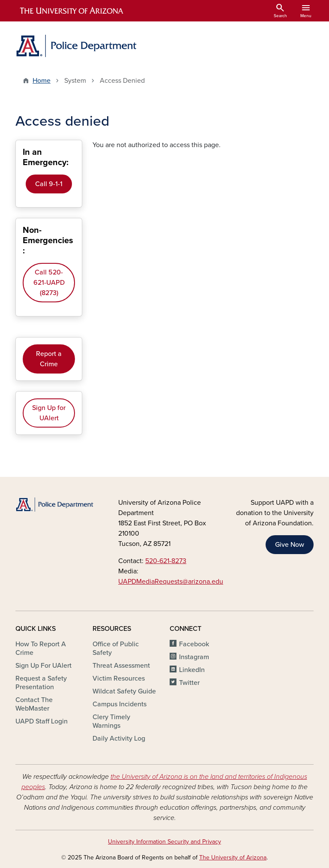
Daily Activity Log (119, 738)
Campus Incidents (120, 704)
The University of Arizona (233, 857)
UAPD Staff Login (42, 721)
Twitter (189, 683)
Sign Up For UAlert (43, 666)
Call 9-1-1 (49, 184)
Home (42, 81)
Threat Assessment (121, 666)
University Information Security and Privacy (164, 842)
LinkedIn (192, 670)
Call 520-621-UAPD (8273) (49, 283)
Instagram (194, 657)
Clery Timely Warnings (111, 721)
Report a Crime (49, 359)
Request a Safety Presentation (41, 683)
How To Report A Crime (41, 648)
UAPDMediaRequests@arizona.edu (171, 582)
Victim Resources (119, 678)
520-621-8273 (166, 561)
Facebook (194, 644)
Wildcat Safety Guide (124, 691)
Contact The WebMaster (34, 704)
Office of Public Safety (116, 648)
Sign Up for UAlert (49, 413)
